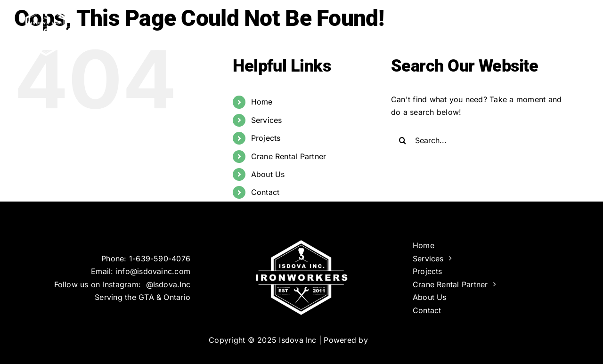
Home (262, 102)
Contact (265, 192)
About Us (268, 174)
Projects (266, 138)
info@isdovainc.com (153, 271)
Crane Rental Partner (289, 156)
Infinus (382, 340)
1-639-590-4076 (160, 259)
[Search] (403, 140)
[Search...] (482, 140)
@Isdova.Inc (168, 284)
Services (267, 120)
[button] (574, 28)
